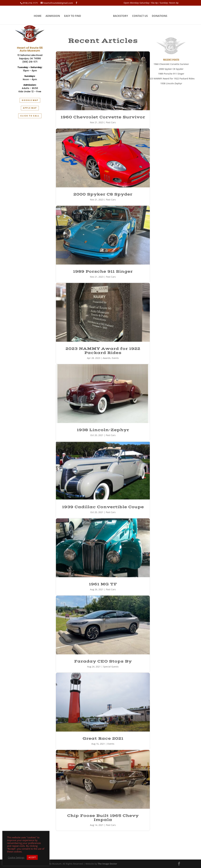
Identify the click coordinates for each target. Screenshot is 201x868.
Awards (107, 358)
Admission (53, 16)
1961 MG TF (103, 584)
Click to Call (30, 116)
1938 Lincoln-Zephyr (103, 430)
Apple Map (30, 108)
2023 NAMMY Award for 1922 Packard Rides (103, 351)
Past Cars (111, 122)
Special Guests (111, 667)
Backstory (121, 16)
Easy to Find (73, 16)
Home (38, 16)
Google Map (30, 100)
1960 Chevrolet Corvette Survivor (103, 117)
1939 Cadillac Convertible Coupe (103, 507)
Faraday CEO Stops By (103, 661)
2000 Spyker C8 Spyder (103, 194)
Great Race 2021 (103, 738)
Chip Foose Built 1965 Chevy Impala (103, 818)
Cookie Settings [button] (16, 857)
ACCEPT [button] (32, 857)
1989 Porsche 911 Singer (103, 271)
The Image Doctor (107, 864)
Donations (160, 16)
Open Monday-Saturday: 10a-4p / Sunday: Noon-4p (151, 3)
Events (115, 358)
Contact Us (140, 16)
